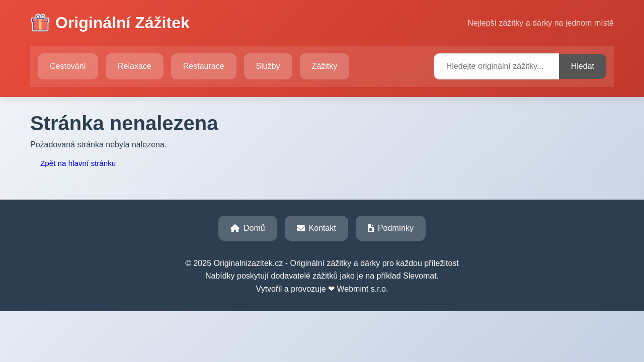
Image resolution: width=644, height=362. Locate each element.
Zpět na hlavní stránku (78, 163)
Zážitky (325, 66)
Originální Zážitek (110, 23)
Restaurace (204, 66)
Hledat (583, 66)
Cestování (68, 66)
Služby (268, 66)
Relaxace (135, 66)
